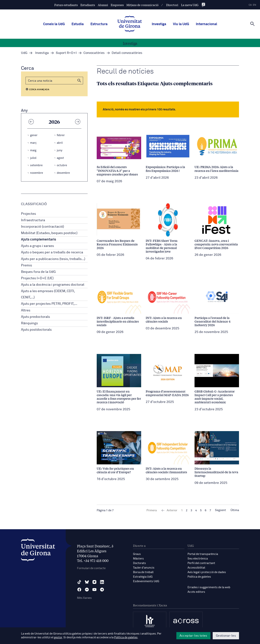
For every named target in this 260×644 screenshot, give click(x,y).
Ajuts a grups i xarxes (37, 246)
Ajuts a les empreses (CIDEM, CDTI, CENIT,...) (48, 294)
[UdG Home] (130, 24)
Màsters (138, 559)
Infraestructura (33, 220)
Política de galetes (199, 577)
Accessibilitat (196, 568)
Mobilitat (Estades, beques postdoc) (49, 233)
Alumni (103, 5)
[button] (79, 81)
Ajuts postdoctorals (36, 330)
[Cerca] (252, 24)
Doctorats (139, 563)
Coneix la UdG (54, 24)
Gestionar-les (226, 636)
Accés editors (196, 592)
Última (235, 510)
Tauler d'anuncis (144, 568)
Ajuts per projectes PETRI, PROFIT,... (49, 304)
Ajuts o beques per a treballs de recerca (52, 252)
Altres (26, 310)
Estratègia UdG (143, 577)
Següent (220, 510)
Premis (26, 265)
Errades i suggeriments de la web (209, 587)
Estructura (99, 24)
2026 (54, 122)
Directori (172, 5)
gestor (58, 638)
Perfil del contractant (201, 563)
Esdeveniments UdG (146, 581)
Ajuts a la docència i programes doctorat (53, 285)
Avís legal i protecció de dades (207, 572)
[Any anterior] (31, 122)
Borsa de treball (143, 572)
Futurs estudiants (66, 5)
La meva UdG (190, 5)
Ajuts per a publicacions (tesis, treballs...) (53, 259)
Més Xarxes (84, 598)
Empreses (117, 5)
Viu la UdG (181, 24)
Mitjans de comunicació (142, 5)
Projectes (28, 214)
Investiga (159, 24)
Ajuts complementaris (39, 240)
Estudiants (88, 5)
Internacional (206, 24)
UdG (24, 53)
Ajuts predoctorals (35, 317)
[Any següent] (78, 122)
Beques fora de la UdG (38, 272)
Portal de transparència (203, 554)
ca (250, 5)
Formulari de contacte (91, 568)
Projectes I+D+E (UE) (37, 278)
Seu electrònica (198, 559)
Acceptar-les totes (193, 636)
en (255, 5)
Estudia (78, 24)
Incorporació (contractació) (42, 227)
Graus (137, 554)
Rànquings (29, 323)
